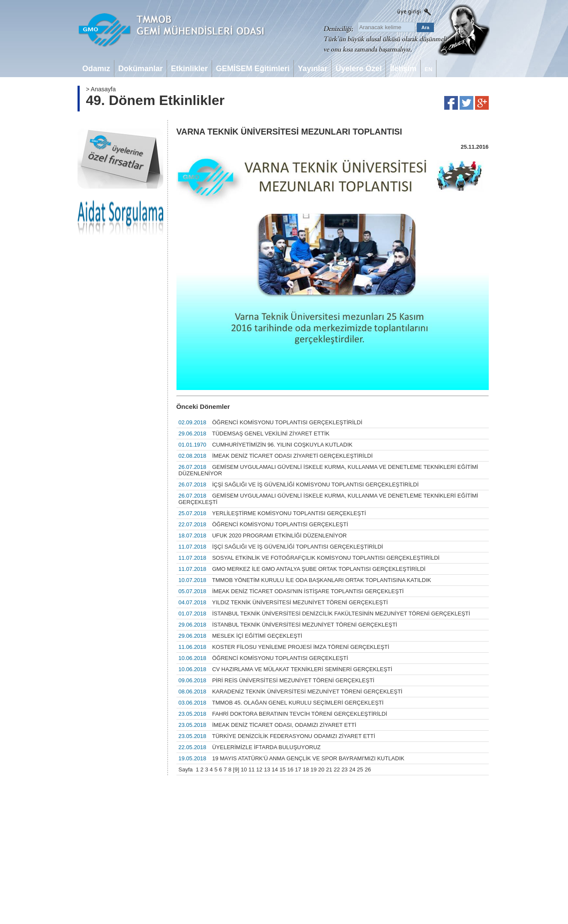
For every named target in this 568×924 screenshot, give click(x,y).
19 (314, 769)
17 (298, 769)
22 (337, 769)
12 (259, 769)
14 (275, 769)
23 (344, 769)
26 (368, 769)
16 (290, 769)
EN (428, 69)
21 (329, 769)
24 (352, 769)
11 (251, 769)
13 (267, 769)
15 (282, 769)
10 (244, 769)
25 (360, 769)
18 (306, 769)
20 (321, 769)
